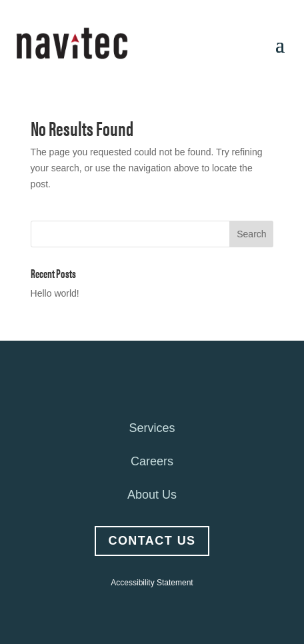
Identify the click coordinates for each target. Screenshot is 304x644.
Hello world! (55, 293)
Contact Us (152, 541)
